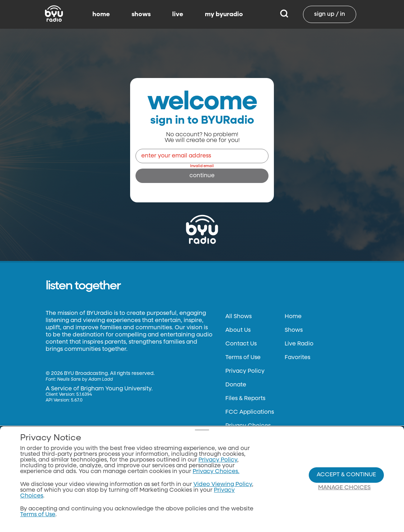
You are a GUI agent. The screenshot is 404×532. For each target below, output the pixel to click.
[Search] (284, 14)
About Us (238, 330)
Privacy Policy (245, 371)
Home (293, 317)
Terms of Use (243, 358)
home (101, 14)
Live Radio (299, 344)
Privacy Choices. (216, 472)
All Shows (238, 317)
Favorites (297, 358)
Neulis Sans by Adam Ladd (85, 380)
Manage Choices (344, 488)
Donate (236, 385)
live (178, 14)
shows (141, 14)
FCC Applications (250, 412)
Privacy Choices (248, 426)
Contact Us (241, 344)
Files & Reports (245, 399)
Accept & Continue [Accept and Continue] (346, 475)
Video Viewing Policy (223, 485)
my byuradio (224, 14)
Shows (294, 330)
